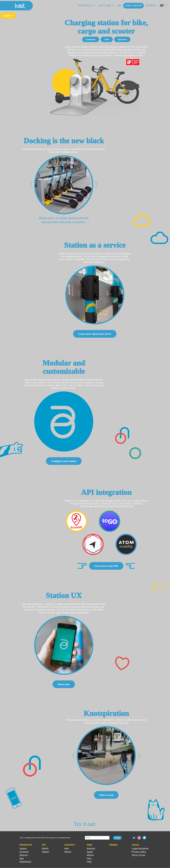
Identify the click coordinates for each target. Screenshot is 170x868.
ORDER (113, 845)
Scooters (24, 852)
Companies (91, 39)
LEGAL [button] (135, 845)
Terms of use (138, 855)
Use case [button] (105, 5)
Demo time (64, 684)
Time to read (106, 795)
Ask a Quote (134, 5)
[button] (163, 6)
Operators (122, 39)
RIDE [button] (89, 845)
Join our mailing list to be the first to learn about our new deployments (45, 838)
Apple (90, 852)
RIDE (8, 16)
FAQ (89, 862)
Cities (107, 39)
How (89, 859)
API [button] (44, 845)
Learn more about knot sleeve (95, 334)
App (22, 859)
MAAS (45, 849)
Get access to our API (106, 566)
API (119, 5)
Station (23, 849)
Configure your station (64, 461)
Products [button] (86, 5)
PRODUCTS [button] (26, 845)
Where (68, 852)
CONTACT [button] (70, 845)
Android (91, 849)
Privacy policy (139, 852)
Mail (67, 849)
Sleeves (24, 855)
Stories (151, 5)
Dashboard (25, 862)
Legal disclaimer (140, 849)
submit (117, 838)
